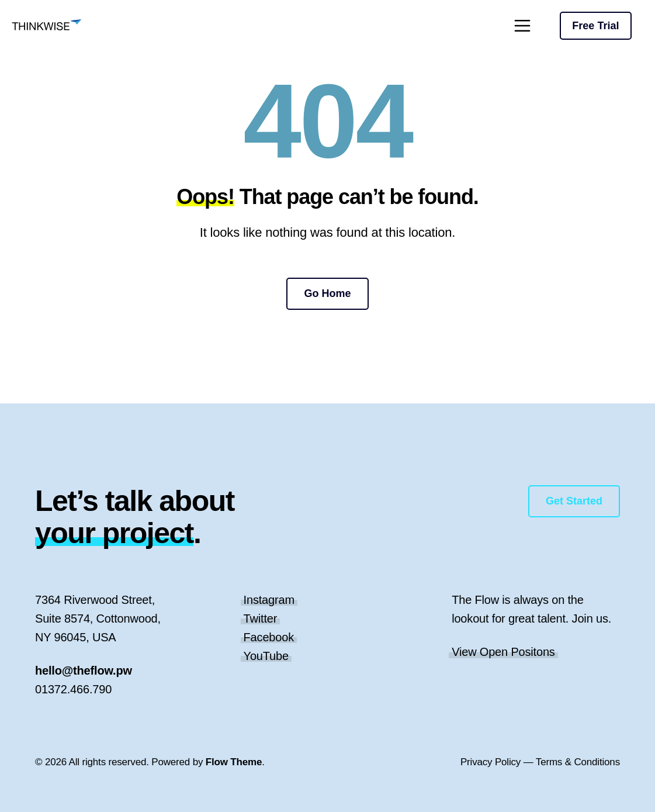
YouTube (266, 656)
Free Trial (595, 26)
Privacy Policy (491, 762)
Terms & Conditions (578, 762)
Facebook (269, 637)
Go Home (327, 293)
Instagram (269, 600)
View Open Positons (503, 652)
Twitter (261, 618)
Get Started (574, 501)
